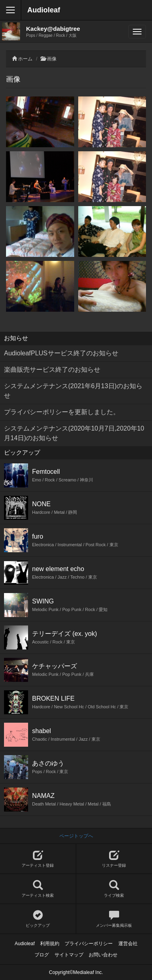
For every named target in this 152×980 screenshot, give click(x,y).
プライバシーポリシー (89, 944)
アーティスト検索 (38, 889)
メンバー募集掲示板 (114, 919)
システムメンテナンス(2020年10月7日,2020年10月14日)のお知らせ (74, 433)
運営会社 (128, 944)
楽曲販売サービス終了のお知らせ (52, 370)
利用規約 (50, 944)
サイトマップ (69, 955)
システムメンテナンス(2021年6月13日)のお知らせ (73, 391)
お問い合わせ (103, 955)
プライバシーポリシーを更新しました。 (62, 412)
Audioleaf (44, 10)
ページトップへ (76, 836)
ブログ (42, 955)
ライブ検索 (114, 889)
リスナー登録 (114, 859)
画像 (52, 59)
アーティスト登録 (38, 859)
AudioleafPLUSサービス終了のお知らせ (61, 353)
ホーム (25, 59)
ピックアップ (38, 919)
